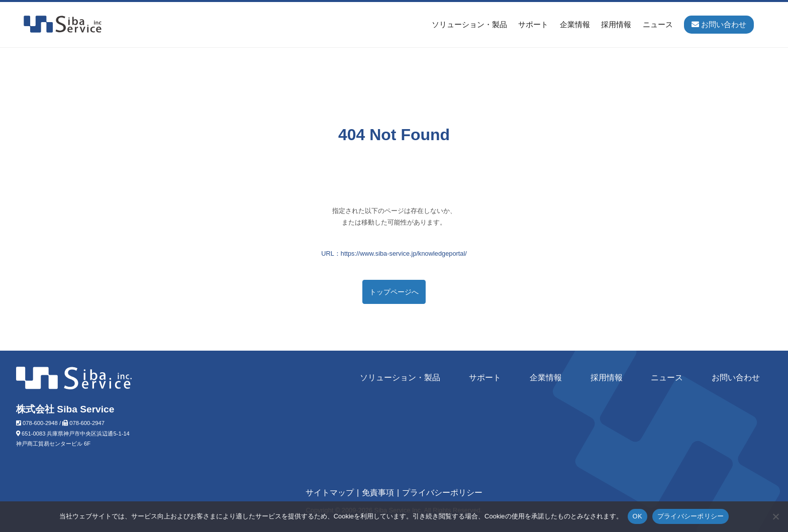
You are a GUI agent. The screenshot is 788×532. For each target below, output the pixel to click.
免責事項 (378, 493)
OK (637, 516)
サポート (533, 24)
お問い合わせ (736, 378)
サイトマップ (330, 493)
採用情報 (616, 24)
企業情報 (575, 24)
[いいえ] (775, 516)
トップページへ (394, 292)
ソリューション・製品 (469, 24)
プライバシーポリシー (442, 493)
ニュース (658, 24)
